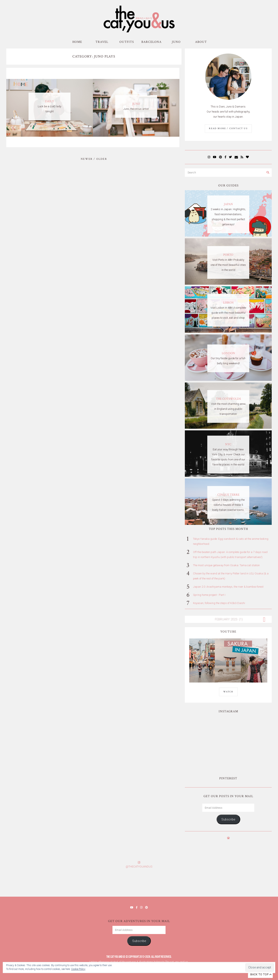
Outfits (127, 42)
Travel (102, 42)
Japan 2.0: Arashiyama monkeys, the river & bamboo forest (228, 587)
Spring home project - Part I (209, 595)
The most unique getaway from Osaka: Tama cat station (226, 565)
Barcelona (151, 42)
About (201, 42)
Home (77, 42)
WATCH (228, 692)
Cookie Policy (78, 969)
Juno (176, 42)
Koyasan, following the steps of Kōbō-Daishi (219, 603)
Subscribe (228, 819)
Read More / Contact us (228, 128)
